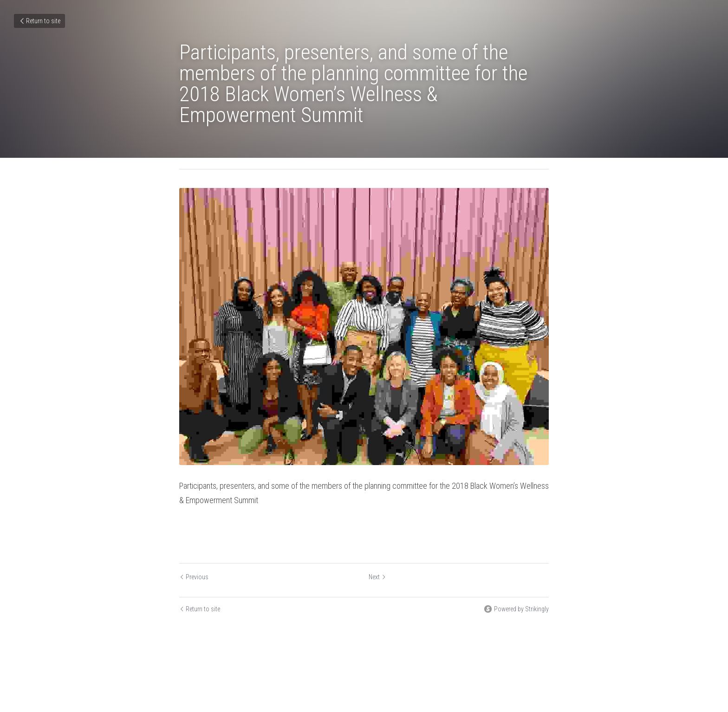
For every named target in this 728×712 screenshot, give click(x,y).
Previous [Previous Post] (194, 577)
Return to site (39, 21)
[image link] (364, 327)
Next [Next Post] (377, 577)
